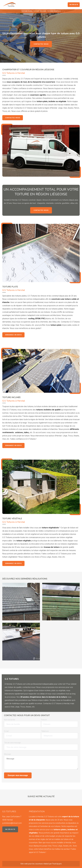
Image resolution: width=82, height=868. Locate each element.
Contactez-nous (41, 44)
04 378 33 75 (74, 5)
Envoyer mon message (18, 775)
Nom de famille (10, 720)
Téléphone (45, 731)
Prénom (44, 720)
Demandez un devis (13, 335)
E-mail (6, 731)
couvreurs (39, 864)
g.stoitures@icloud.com (12, 823)
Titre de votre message (12, 743)
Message (7, 754)
